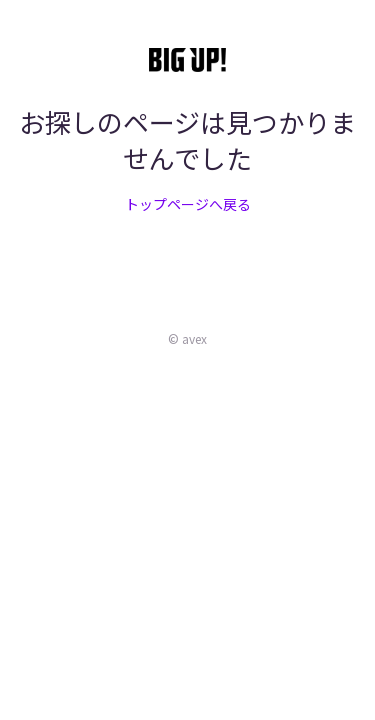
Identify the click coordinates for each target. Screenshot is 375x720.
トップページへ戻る (188, 204)
